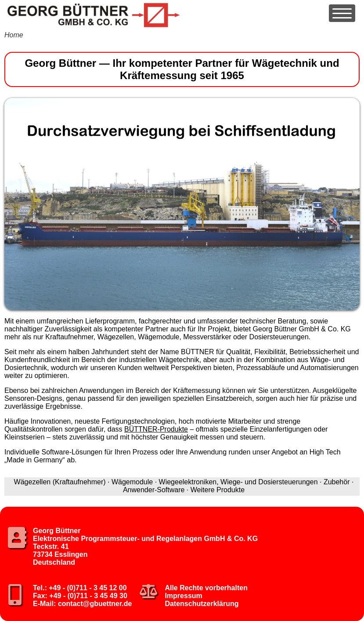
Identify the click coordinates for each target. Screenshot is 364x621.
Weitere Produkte (218, 490)
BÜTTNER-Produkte (156, 429)
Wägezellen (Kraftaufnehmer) (60, 482)
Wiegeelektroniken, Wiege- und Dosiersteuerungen (238, 482)
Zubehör (337, 482)
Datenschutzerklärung (202, 604)
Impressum (183, 596)
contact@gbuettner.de (95, 604)
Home (14, 35)
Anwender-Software (154, 490)
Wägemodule (132, 482)
